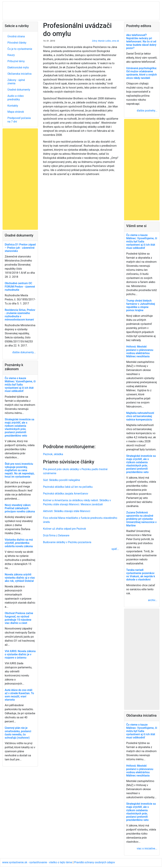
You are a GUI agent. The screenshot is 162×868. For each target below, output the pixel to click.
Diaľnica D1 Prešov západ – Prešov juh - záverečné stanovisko (20, 248)
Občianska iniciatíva (19, 74)
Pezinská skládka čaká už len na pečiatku (68, 487)
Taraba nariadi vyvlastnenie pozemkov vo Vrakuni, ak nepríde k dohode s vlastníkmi (141, 575)
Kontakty (13, 106)
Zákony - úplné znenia (16, 82)
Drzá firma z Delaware (56, 535)
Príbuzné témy (16, 61)
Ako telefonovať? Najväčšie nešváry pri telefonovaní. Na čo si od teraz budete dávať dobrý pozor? (141, 42)
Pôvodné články (17, 43)
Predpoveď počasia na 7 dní (19, 120)
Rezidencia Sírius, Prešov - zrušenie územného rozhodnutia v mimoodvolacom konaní (20, 315)
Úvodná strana (16, 36)
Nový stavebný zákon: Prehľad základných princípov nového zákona (20, 508)
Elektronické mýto (18, 67)
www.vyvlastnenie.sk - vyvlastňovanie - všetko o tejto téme (37, 862)
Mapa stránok (16, 112)
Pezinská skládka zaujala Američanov (66, 494)
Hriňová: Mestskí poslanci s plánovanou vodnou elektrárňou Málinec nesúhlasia (140, 351)
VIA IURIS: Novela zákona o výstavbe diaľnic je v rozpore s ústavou (20, 654)
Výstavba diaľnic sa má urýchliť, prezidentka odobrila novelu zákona (19, 543)
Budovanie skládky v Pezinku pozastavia (67, 542)
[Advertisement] (81, 309)
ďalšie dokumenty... (24, 352)
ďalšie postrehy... (147, 111)
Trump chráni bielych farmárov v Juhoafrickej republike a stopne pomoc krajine (141, 306)
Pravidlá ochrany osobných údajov (95, 862)
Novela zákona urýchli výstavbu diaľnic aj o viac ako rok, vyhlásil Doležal (20, 578)
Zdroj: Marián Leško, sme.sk (106, 41)
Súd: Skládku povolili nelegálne (61, 480)
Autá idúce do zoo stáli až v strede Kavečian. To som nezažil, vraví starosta (19, 695)
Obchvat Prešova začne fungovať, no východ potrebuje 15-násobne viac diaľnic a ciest (19, 618)
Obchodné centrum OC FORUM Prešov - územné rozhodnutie (20, 286)
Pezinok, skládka (53, 454)
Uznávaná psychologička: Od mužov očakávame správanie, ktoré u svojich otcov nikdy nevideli (142, 73)
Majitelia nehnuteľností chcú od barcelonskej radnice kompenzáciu (140, 416)
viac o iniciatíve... (147, 848)
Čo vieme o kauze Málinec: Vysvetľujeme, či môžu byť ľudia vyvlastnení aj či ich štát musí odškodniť (20, 385)
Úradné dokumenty (19, 90)
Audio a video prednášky (16, 98)
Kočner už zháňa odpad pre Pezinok (64, 529)
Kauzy (11, 55)
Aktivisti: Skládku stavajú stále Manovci (67, 511)
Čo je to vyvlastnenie (20, 49)
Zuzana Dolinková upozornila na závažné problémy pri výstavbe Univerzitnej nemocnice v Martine (141, 519)
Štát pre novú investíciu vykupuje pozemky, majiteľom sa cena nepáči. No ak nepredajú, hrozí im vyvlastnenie (20, 470)
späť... (115, 549)
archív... (153, 600)
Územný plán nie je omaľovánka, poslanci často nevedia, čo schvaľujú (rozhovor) (18, 733)
